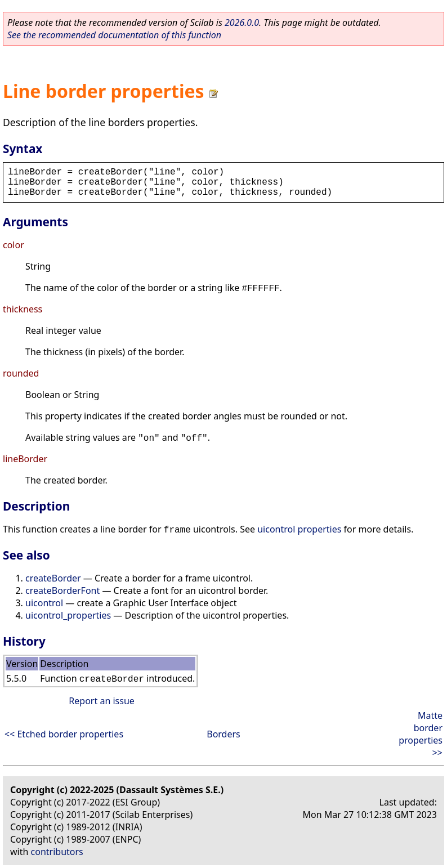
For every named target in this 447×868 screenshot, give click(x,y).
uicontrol (44, 603)
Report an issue (101, 701)
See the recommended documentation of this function (114, 35)
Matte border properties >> (421, 734)
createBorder (53, 578)
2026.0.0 (242, 23)
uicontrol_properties (68, 615)
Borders (223, 734)
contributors (57, 852)
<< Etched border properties (64, 734)
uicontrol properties (299, 529)
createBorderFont (62, 590)
